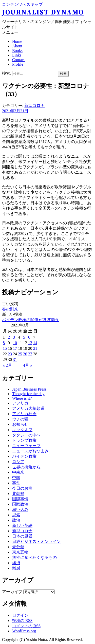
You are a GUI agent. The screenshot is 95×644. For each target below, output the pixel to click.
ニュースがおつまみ (30, 451)
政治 (16, 520)
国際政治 (20, 504)
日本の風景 (22, 536)
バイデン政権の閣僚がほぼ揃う (30, 320)
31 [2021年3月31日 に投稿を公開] (15, 360)
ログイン (20, 615)
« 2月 (7, 365)
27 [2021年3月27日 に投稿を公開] (30, 354)
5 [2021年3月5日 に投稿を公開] (24, 337)
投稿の (22, 621)
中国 (16, 478)
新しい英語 (22, 526)
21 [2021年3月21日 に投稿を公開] (35, 348)
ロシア (18, 462)
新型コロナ (34, 106)
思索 (16, 515)
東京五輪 (20, 552)
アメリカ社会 (24, 414)
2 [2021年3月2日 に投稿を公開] (9, 337)
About (17, 46)
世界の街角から (26, 467)
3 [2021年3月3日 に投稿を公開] (14, 337)
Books (17, 51)
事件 (16, 483)
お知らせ (20, 424)
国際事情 (20, 499)
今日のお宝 (22, 488)
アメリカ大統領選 (28, 408)
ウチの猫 (20, 419)
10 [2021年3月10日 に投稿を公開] (15, 343)
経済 (16, 563)
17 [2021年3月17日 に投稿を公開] (15, 348)
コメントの (26, 626)
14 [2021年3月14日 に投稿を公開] (35, 343)
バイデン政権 (24, 456)
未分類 (18, 547)
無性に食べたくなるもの (34, 557)
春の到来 (10, 309)
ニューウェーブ (26, 446)
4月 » (28, 365)
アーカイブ (12, 592)
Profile (18, 64)
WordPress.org (24, 631)
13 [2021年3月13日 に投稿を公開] (30, 343)
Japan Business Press (29, 389)
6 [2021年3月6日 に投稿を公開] (29, 337)
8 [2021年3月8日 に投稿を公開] (4, 343)
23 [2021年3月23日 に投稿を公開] (10, 354)
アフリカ (20, 403)
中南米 (18, 472)
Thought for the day (28, 394)
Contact (18, 60)
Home (17, 41)
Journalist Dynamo (43, 12)
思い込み (20, 510)
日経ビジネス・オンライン (36, 541)
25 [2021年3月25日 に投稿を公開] (20, 354)
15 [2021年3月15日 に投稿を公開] (5, 348)
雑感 (16, 568)
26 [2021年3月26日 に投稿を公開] (25, 354)
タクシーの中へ (26, 435)
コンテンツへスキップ (22, 4)
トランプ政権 (24, 440)
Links (17, 55)
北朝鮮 (18, 494)
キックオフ (22, 430)
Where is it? (22, 398)
